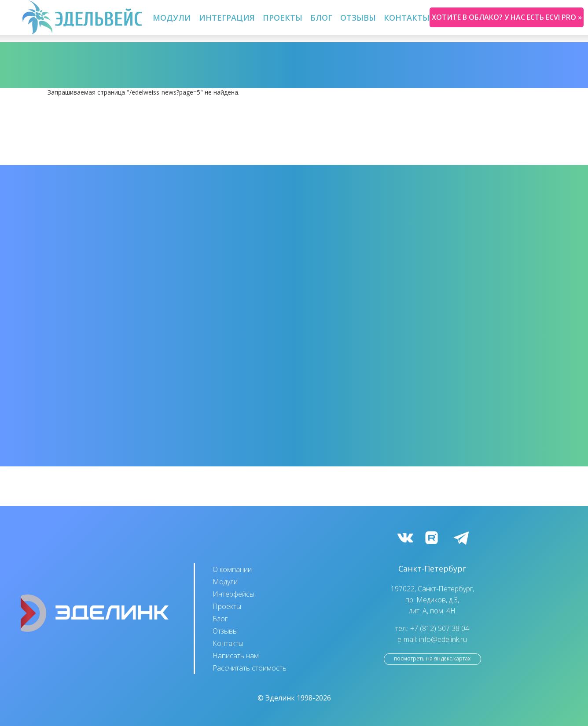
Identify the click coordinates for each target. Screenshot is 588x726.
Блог (321, 18)
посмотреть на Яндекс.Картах (432, 658)
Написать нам (236, 656)
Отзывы (358, 18)
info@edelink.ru (443, 639)
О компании (232, 569)
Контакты (407, 18)
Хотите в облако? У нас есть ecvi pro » (507, 17)
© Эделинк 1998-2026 (294, 698)
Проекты (283, 18)
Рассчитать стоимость (250, 668)
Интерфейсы (233, 594)
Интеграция (227, 18)
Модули (172, 18)
